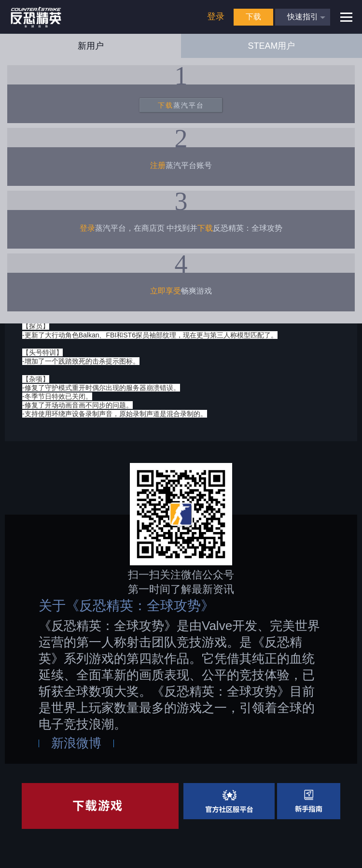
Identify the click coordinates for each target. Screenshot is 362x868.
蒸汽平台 (181, 105)
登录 (216, 16)
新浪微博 (76, 743)
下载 (253, 17)
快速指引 (303, 17)
